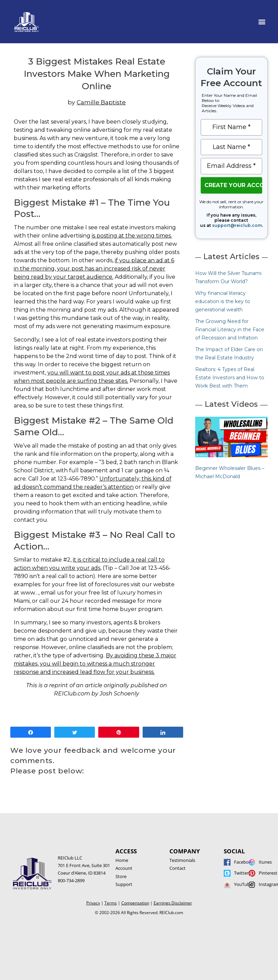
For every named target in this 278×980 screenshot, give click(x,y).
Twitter (241, 873)
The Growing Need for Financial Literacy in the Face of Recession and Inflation (230, 330)
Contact (177, 868)
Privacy (93, 903)
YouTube (243, 884)
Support (124, 884)
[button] (262, 22)
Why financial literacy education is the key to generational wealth (223, 301)
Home (122, 860)
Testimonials (182, 860)
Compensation (135, 903)
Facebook (244, 862)
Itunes (265, 862)
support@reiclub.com (237, 225)
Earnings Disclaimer (173, 903)
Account (124, 868)
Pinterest (268, 873)
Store (121, 876)
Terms (111, 903)
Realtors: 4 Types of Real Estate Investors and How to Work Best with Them (230, 378)
